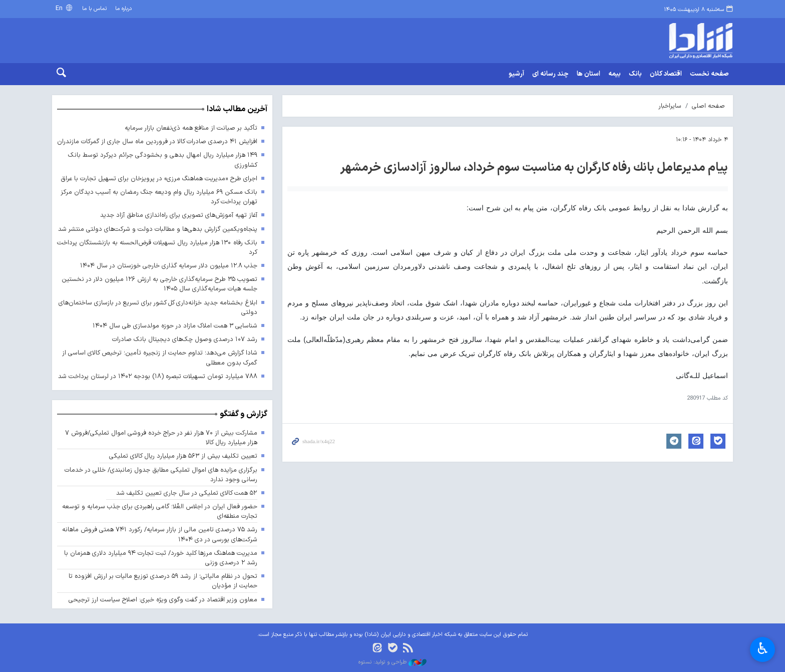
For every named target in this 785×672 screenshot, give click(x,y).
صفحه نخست (709, 74)
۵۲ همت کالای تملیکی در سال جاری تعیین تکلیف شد (187, 493)
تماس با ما (94, 9)
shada (658, 41)
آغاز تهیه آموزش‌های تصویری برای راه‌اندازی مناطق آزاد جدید (179, 215)
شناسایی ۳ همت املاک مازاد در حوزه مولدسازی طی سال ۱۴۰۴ (175, 326)
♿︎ (763, 648)
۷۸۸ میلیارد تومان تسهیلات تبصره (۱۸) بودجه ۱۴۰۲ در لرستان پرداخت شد (158, 376)
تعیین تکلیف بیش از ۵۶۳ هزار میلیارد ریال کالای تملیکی (183, 456)
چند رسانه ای (550, 74)
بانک (635, 74)
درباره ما (123, 9)
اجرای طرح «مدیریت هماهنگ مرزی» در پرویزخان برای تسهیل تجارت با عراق (157, 179)
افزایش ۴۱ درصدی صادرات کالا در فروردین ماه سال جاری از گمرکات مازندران (157, 141)
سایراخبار (670, 106)
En (60, 8)
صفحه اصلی (708, 106)
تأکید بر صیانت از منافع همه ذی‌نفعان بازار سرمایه (191, 128)
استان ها (588, 74)
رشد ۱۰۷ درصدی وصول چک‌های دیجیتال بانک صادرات (185, 339)
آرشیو (516, 74)
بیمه (615, 74)
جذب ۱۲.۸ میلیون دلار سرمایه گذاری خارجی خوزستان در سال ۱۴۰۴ (169, 266)
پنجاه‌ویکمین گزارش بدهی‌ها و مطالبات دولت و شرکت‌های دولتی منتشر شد (158, 229)
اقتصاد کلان (666, 74)
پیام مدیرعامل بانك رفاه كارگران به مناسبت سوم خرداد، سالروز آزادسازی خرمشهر (534, 168)
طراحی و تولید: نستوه (392, 662)
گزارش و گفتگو (244, 414)
